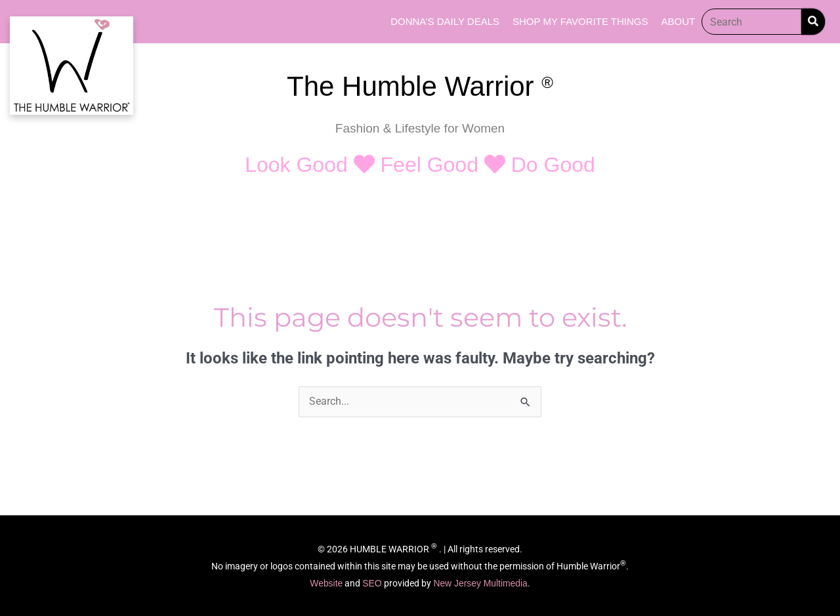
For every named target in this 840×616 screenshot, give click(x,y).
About (678, 21)
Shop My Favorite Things (580, 21)
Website (325, 583)
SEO (373, 583)
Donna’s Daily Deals (445, 21)
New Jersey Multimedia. (482, 583)
